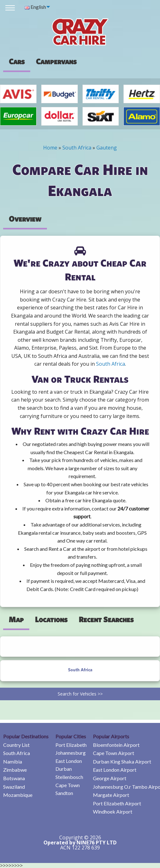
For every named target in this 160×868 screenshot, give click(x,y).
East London (69, 761)
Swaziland (14, 787)
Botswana (14, 778)
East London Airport (115, 770)
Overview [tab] (25, 219)
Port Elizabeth (71, 745)
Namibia (13, 761)
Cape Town (68, 785)
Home (50, 148)
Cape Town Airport (114, 753)
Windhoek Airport (113, 812)
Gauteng (107, 148)
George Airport (110, 778)
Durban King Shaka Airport (122, 761)
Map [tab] (16, 619)
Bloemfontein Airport (116, 745)
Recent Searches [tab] (106, 619)
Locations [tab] (51, 619)
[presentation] (56, 61)
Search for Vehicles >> (80, 694)
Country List (16, 745)
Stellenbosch (69, 777)
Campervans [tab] (56, 61)
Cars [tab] (17, 61)
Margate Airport (111, 795)
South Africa (77, 148)
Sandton (64, 793)
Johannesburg (71, 753)
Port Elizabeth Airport (117, 803)
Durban (64, 769)
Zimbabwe (15, 770)
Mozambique (18, 795)
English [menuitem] (35, 7)
